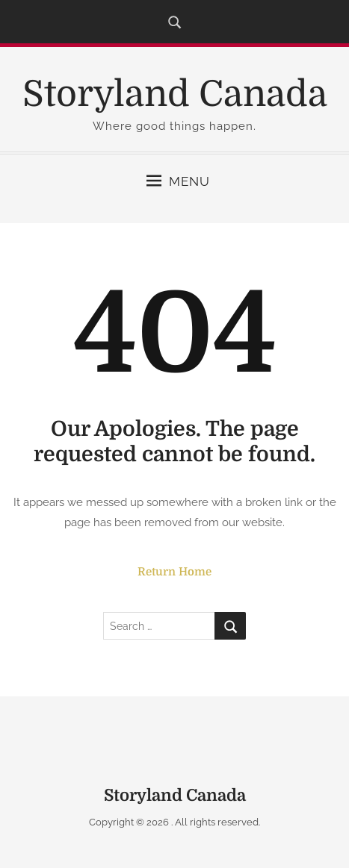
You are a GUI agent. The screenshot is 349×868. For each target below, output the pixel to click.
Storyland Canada (175, 94)
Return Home (174, 572)
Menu (178, 181)
